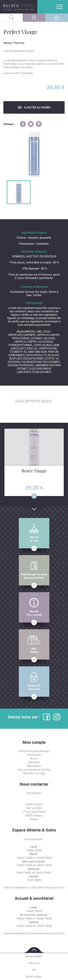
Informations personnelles (34, 751)
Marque (8, 43)
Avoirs (34, 759)
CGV (34, 970)
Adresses (34, 762)
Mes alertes (34, 766)
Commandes (34, 755)
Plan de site (34, 963)
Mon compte (34, 742)
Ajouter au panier (34, 107)
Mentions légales (34, 956)
